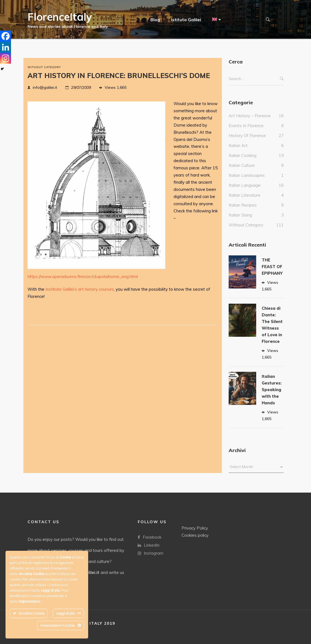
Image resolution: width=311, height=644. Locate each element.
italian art (238, 151)
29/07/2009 (81, 87)
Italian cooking (243, 161)
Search (282, 84)
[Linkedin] (6, 47)
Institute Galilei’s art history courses (80, 289)
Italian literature (244, 201)
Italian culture (242, 171)
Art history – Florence (250, 121)
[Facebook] (6, 36)
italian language (245, 191)
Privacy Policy (195, 528)
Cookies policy (195, 535)
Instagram (151, 553)
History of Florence (247, 141)
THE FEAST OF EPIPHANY (272, 272)
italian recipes (243, 211)
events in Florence (246, 131)
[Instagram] (6, 58)
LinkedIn (149, 545)
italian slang (240, 221)
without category (44, 67)
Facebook (150, 537)
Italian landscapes (247, 181)
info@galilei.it (45, 87)
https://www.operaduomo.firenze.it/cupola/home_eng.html (83, 276)
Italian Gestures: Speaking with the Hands (272, 395)
